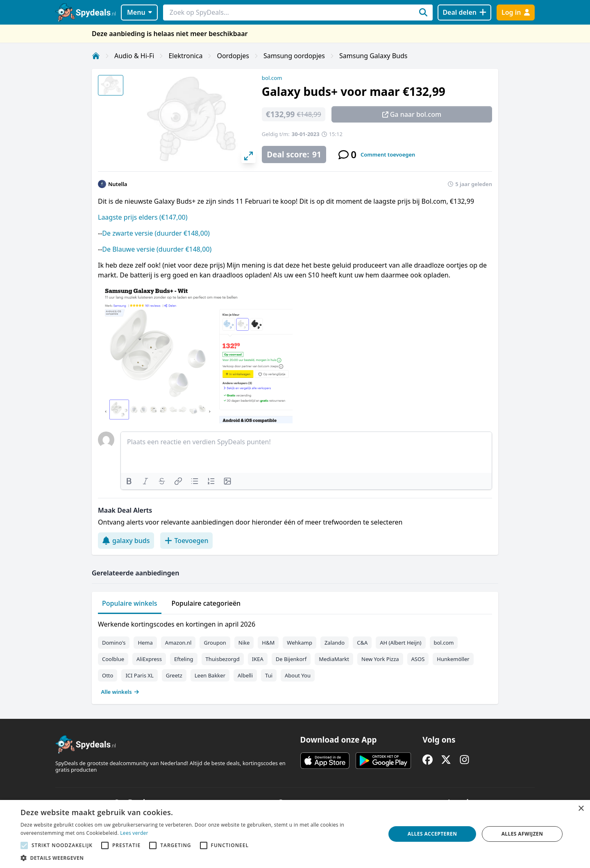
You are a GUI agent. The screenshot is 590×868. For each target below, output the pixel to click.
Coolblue (113, 659)
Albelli (245, 675)
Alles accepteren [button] (432, 834)
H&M (268, 643)
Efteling (184, 659)
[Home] (96, 56)
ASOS (418, 659)
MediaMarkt (334, 659)
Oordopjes (233, 56)
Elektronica (185, 56)
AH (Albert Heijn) (401, 643)
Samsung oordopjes (294, 56)
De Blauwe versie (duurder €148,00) (157, 249)
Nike (244, 643)
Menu (140, 12)
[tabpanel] (295, 656)
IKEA (258, 659)
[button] (198, 858)
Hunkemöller (453, 659)
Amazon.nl (178, 643)
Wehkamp (300, 643)
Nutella (118, 184)
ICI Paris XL (139, 675)
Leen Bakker (210, 675)
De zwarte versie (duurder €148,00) (156, 233)
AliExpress (149, 659)
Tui (269, 675)
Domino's (114, 643)
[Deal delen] (464, 12)
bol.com (272, 78)
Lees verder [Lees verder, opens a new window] (134, 833)
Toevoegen (186, 541)
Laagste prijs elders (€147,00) (143, 217)
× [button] (581, 809)
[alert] (295, 834)
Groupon (215, 643)
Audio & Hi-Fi (134, 56)
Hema (145, 643)
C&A (362, 643)
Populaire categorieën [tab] (206, 603)
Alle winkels (120, 692)
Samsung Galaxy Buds (373, 56)
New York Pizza (380, 659)
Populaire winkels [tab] (130, 603)
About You (298, 675)
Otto (108, 675)
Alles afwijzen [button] (522, 834)
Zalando (335, 643)
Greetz (174, 675)
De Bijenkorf (291, 659)
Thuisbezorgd (223, 659)
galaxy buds (126, 541)
